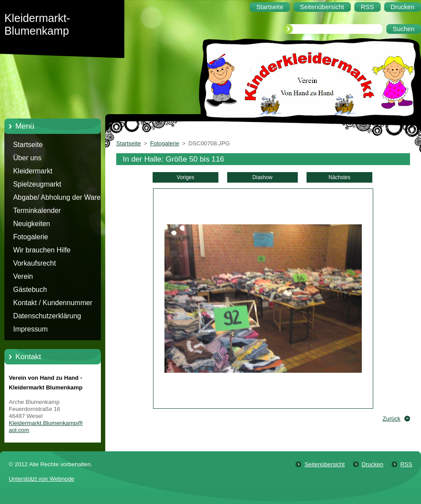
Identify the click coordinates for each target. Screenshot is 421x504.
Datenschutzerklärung (47, 316)
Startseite (28, 145)
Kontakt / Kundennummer (53, 303)
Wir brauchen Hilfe (42, 250)
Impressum (30, 329)
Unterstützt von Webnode (41, 479)
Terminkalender (37, 211)
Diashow (263, 177)
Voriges (186, 177)
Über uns (27, 158)
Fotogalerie (31, 237)
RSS (406, 464)
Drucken (373, 464)
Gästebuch (30, 290)
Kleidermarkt (33, 171)
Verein (23, 276)
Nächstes (339, 177)
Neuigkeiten (32, 224)
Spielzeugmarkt (37, 184)
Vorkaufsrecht (34, 263)
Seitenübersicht (324, 464)
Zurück (391, 419)
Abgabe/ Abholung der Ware (57, 197)
